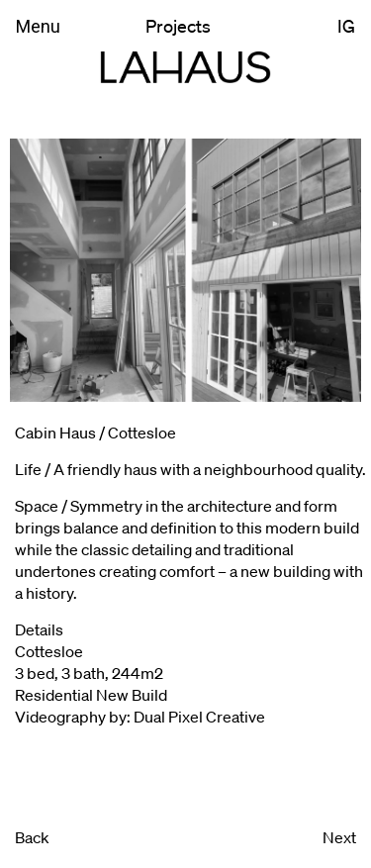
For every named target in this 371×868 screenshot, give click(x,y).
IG (346, 25)
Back (32, 837)
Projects (178, 25)
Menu (38, 26)
